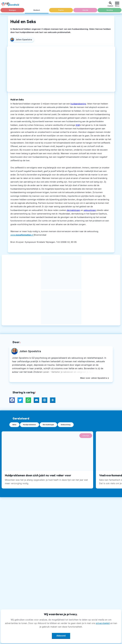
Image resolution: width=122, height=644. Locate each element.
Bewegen (12, 10)
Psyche (61, 10)
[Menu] (117, 4)
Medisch (37, 10)
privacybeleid (103, 623)
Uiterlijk (85, 10)
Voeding (110, 10)
